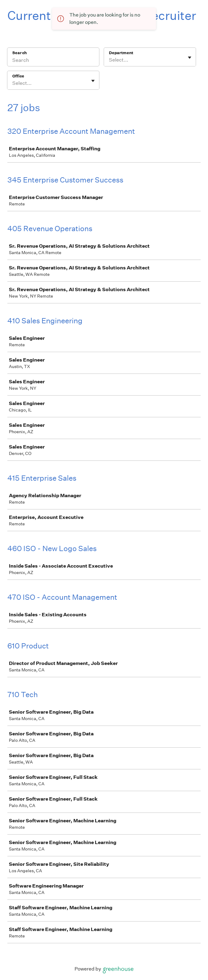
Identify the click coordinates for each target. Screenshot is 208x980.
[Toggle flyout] (190, 58)
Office (18, 76)
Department (121, 53)
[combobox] (109, 60)
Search (19, 53)
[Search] (53, 61)
